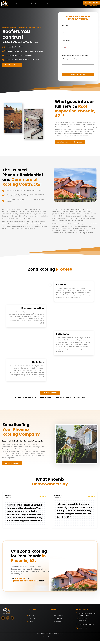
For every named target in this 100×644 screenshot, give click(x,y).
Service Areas (40, 4)
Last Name (65, 33)
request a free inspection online (25, 583)
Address (64, 63)
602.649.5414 (21, 581)
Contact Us (51, 4)
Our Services (21, 4)
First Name (65, 25)
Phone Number (66, 40)
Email (64, 48)
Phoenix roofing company (80, 209)
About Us (30, 4)
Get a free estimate (78, 74)
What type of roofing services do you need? (75, 55)
